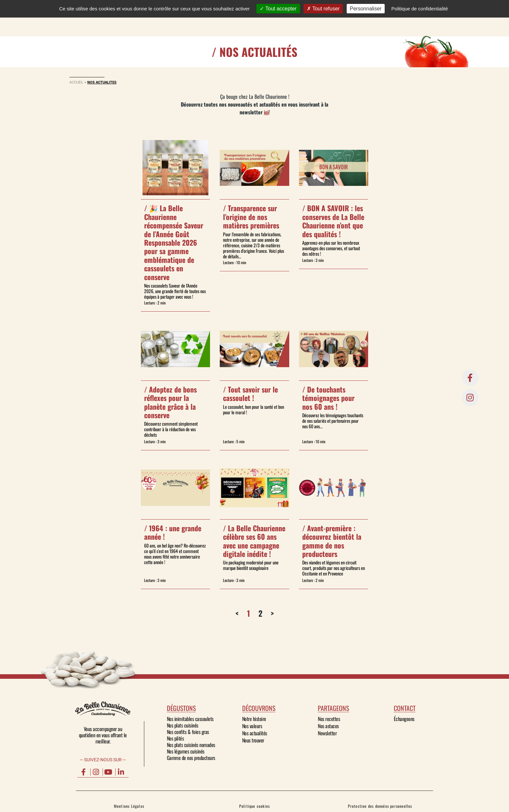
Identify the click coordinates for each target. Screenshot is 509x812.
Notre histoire (254, 719)
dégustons (181, 708)
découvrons (259, 708)
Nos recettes (329, 719)
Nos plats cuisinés (183, 725)
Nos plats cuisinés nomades (191, 745)
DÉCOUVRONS (272, 18)
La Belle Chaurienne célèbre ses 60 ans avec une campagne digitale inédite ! (254, 541)
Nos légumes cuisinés (186, 751)
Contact (353, 18)
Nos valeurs (252, 726)
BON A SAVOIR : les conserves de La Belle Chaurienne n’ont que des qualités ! (333, 221)
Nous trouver (253, 740)
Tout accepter (278, 9)
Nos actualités (255, 733)
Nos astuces (328, 726)
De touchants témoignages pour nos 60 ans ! (328, 398)
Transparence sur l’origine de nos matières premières (251, 217)
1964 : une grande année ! (173, 532)
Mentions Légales (129, 806)
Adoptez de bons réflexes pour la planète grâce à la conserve (170, 402)
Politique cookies (255, 806)
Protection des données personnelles (380, 806)
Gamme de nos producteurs (191, 758)
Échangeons (404, 719)
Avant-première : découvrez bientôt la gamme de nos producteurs (332, 541)
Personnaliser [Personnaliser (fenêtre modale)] (366, 9)
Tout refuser (323, 9)
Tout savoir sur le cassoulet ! (250, 393)
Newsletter (327, 733)
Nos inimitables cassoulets (190, 719)
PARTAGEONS (316, 18)
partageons (333, 708)
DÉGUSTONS (227, 18)
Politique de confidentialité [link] (420, 9)
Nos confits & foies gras (188, 732)
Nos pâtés (175, 738)
